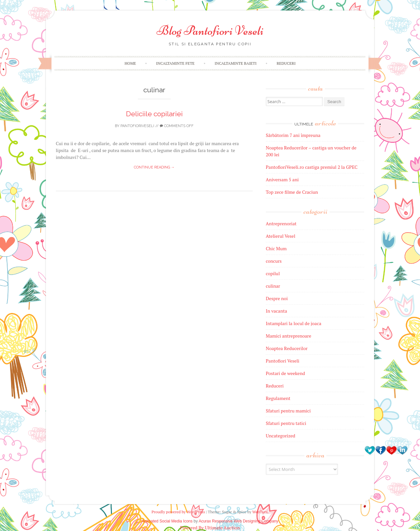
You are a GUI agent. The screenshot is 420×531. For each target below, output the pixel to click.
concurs (274, 261)
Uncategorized (281, 436)
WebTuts (260, 512)
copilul (273, 273)
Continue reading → (154, 167)
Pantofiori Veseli (283, 361)
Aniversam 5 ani (282, 179)
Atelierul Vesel (281, 236)
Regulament (278, 398)
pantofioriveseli (137, 126)
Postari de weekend (285, 373)
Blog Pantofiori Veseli (210, 31)
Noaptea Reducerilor (287, 348)
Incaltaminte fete (175, 63)
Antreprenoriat (281, 223)
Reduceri (286, 63)
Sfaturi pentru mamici (288, 411)
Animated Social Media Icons (167, 521)
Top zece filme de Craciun (292, 192)
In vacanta (276, 311)
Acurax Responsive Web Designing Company (238, 521)
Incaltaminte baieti (236, 63)
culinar (273, 286)
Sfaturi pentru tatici (286, 423)
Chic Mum (276, 248)
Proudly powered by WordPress (178, 512)
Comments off (177, 126)
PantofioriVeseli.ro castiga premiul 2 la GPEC (312, 167)
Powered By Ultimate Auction (210, 528)
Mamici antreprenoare (289, 336)
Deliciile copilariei (154, 114)
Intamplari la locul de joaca (294, 323)
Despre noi (277, 298)
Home (130, 63)
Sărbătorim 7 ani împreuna (293, 135)
